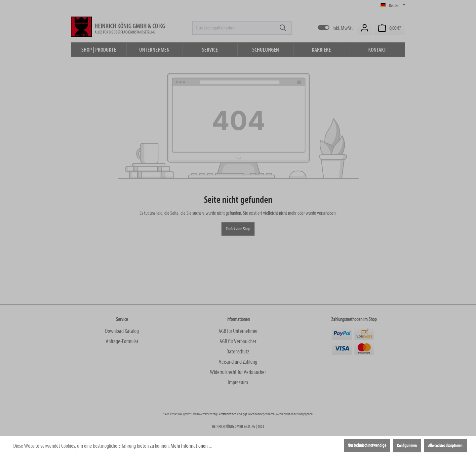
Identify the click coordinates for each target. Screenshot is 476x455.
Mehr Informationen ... (191, 446)
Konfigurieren (407, 446)
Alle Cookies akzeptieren (445, 446)
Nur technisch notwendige (367, 445)
